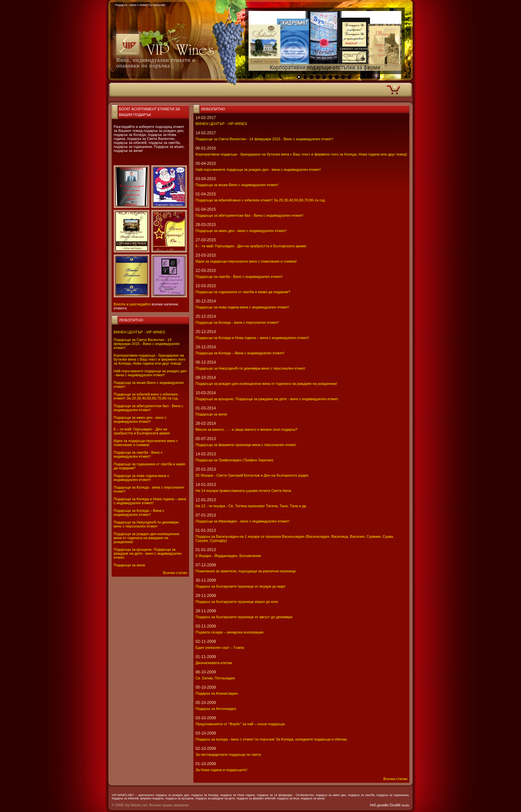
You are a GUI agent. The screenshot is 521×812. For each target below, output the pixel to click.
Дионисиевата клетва (213, 663)
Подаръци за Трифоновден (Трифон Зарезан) (234, 460)
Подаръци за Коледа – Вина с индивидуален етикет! (139, 513)
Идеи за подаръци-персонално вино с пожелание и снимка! (146, 443)
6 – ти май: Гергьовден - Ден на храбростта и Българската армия (142, 431)
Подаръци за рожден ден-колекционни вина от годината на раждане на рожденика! (146, 538)
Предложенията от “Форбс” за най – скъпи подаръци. (240, 724)
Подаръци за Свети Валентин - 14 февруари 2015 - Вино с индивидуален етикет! (147, 344)
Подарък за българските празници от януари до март (240, 586)
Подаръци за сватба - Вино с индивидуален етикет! (138, 454)
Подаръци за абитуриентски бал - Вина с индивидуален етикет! (149, 408)
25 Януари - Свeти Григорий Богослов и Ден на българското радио (252, 475)
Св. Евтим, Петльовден (215, 678)
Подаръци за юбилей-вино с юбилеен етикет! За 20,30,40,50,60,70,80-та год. (146, 396)
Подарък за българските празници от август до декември (244, 617)
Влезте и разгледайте (132, 304)
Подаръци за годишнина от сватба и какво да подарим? (243, 292)
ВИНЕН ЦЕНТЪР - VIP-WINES (139, 332)
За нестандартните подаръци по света (228, 754)
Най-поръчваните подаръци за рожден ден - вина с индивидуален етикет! (150, 373)
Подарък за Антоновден (216, 709)
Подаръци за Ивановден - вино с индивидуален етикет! (242, 521)
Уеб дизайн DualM (390, 805)
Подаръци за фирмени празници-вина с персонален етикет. (246, 445)
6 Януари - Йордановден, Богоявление (228, 556)
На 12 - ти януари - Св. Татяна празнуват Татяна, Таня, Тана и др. (251, 506)
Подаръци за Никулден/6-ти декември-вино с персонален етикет (147, 524)
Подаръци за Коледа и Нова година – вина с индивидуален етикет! (150, 501)
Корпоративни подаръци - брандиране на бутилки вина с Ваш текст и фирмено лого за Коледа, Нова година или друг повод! (150, 359)
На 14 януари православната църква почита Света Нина (243, 491)
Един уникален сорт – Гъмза (220, 647)
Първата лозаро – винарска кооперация (229, 632)
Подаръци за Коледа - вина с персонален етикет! (237, 322)
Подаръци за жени (129, 565)
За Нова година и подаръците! (221, 770)
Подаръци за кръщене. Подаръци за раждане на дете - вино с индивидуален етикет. (148, 553)
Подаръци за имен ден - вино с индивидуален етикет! (140, 419)
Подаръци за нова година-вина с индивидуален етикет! (141, 478)
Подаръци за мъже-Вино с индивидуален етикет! (237, 185)
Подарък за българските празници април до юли (237, 602)
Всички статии (175, 573)
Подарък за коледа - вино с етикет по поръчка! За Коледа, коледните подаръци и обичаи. (271, 739)
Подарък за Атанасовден (217, 693)
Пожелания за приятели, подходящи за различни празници (245, 571)
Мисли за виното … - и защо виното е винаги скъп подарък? (246, 429)
